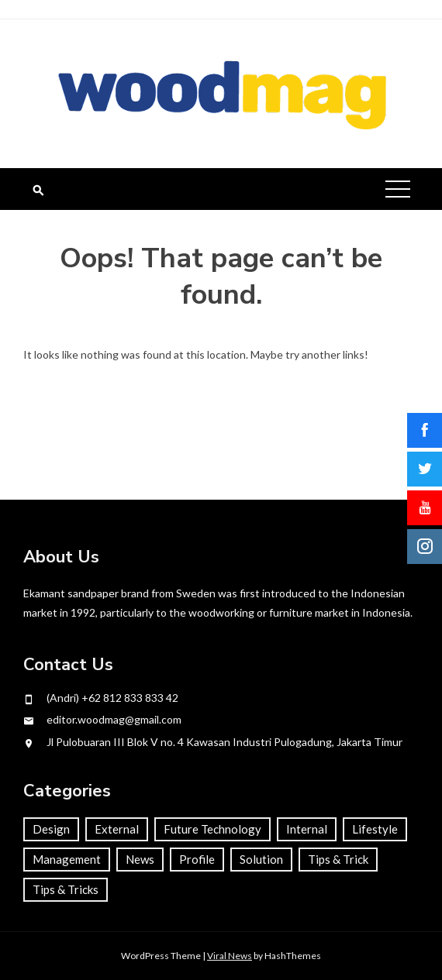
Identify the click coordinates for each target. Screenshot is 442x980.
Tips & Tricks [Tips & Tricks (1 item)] (66, 889)
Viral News (230, 956)
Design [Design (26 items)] (51, 829)
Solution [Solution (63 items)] (261, 859)
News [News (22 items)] (140, 859)
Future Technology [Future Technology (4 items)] (212, 829)
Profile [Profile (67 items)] (197, 859)
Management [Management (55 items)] (67, 859)
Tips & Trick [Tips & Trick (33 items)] (338, 859)
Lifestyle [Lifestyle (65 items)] (375, 829)
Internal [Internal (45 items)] (307, 829)
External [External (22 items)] (117, 829)
